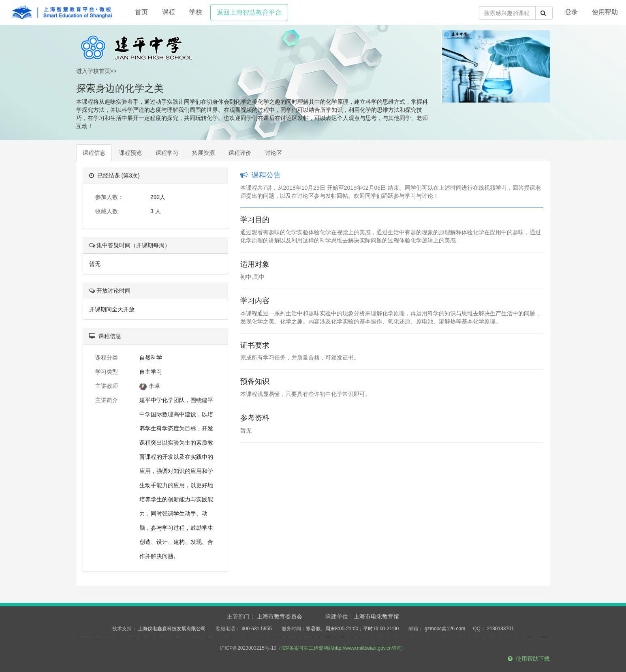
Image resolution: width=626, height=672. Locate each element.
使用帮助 (605, 12)
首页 (141, 12)
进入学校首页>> (96, 71)
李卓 (150, 386)
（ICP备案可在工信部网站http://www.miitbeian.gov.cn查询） (341, 648)
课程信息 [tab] (94, 153)
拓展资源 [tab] (203, 153)
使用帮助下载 (529, 659)
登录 (571, 12)
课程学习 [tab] (167, 153)
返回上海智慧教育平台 (249, 12)
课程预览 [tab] (130, 153)
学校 (196, 12)
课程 (169, 12)
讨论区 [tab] (273, 153)
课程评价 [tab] (240, 153)
